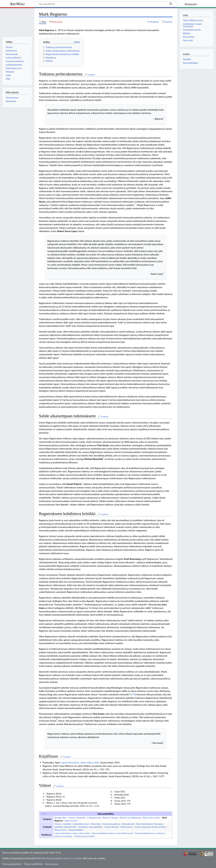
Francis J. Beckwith (77, 818)
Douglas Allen (60, 818)
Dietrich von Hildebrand (130, 818)
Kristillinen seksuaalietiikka (91, 827)
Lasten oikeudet (111, 827)
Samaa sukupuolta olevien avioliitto (151, 827)
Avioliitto (67, 824)
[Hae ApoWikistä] (106, 4)
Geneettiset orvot (81, 824)
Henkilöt (187, 59)
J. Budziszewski (94, 818)
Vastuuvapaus (52, 864)
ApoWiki (17, 4)
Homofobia (96, 824)
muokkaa (91, 75)
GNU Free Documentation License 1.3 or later (59, 858)
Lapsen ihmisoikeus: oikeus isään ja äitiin (80, 762)
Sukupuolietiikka (76, 830)
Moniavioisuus (127, 827)
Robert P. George (110, 818)
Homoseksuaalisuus (111, 824)
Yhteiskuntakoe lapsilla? (85, 836)
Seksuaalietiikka (190, 63)
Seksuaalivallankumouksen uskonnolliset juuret (112, 833)
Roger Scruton (71, 821)
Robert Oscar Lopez (151, 818)
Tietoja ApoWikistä (33, 864)
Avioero (58, 824)
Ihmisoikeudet (128, 824)
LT (132, 694)
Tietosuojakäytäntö (12, 864)
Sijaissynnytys (61, 830)
